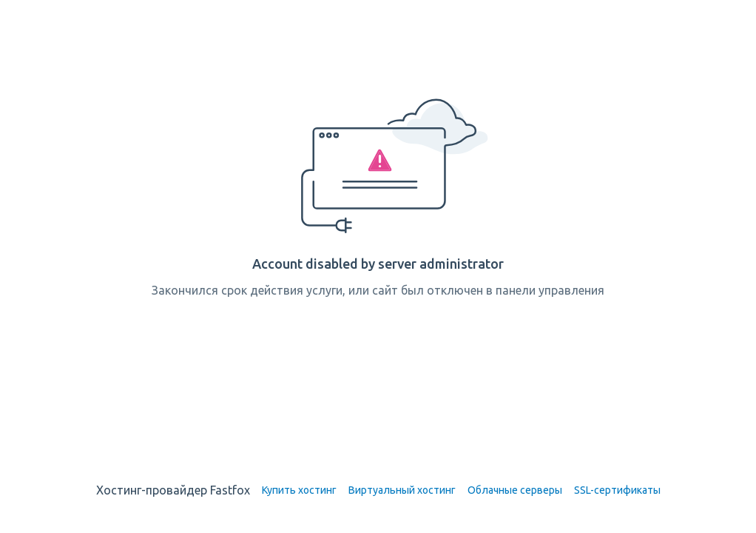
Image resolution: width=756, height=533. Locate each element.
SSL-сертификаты (617, 490)
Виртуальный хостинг (402, 490)
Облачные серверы (515, 490)
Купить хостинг (299, 490)
